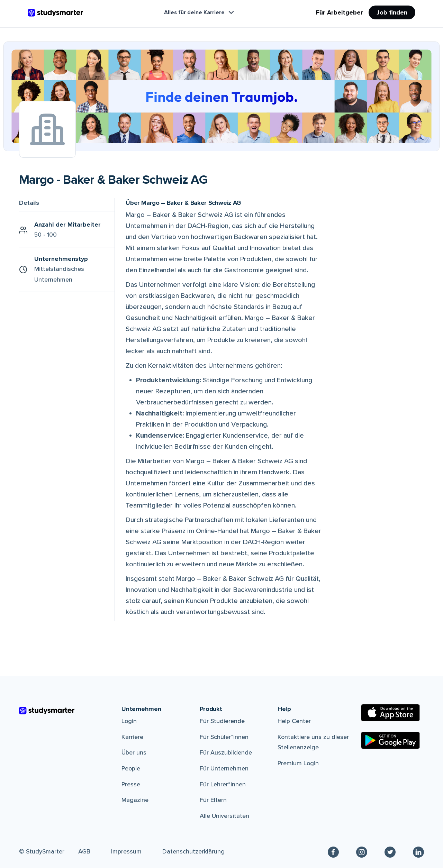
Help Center (294, 721)
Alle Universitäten (224, 816)
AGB (84, 851)
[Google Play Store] (390, 740)
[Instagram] (362, 852)
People (131, 768)
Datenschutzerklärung (193, 851)
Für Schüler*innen (224, 737)
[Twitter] (390, 852)
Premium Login (298, 763)
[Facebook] (333, 852)
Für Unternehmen (224, 768)
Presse (131, 784)
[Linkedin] (418, 852)
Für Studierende (222, 721)
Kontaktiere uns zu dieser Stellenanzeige (313, 742)
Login (129, 721)
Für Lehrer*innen (223, 784)
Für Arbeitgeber (340, 12)
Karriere (132, 737)
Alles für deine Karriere (200, 12)
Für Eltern (213, 800)
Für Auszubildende (226, 752)
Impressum (126, 851)
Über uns (134, 752)
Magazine (135, 800)
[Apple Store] (390, 713)
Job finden (392, 12)
